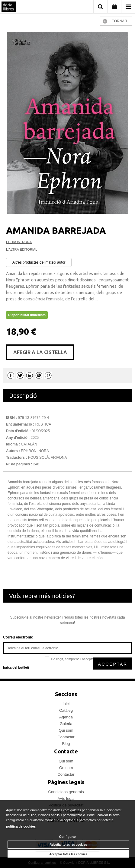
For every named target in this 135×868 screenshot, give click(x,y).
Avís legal (66, 798)
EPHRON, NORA (19, 242)
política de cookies (21, 826)
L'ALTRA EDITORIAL (22, 249)
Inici (66, 704)
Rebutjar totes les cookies (68, 845)
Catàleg (66, 710)
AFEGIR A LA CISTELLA (40, 352)
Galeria (66, 724)
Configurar (67, 837)
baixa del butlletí (16, 667)
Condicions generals (66, 792)
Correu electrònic (18, 637)
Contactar (66, 737)
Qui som (66, 730)
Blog (66, 744)
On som (66, 768)
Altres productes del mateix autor (39, 262)
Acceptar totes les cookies (68, 854)
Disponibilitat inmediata (27, 315)
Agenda (66, 717)
